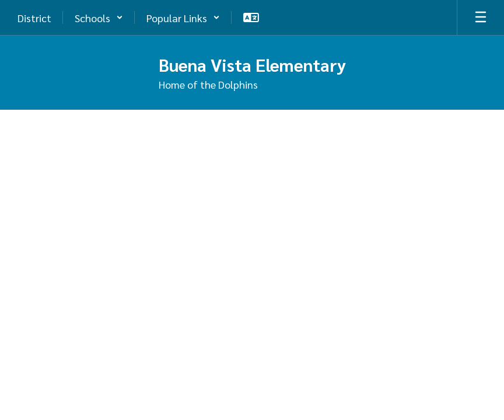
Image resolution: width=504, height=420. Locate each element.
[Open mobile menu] (481, 17)
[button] (99, 17)
